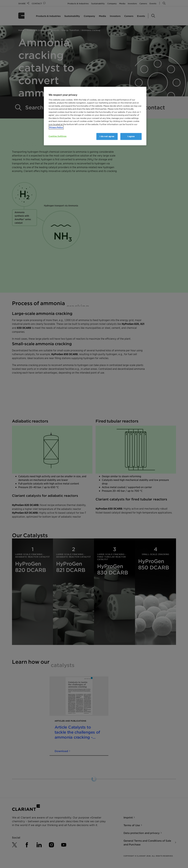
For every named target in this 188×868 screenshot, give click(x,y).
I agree (131, 136)
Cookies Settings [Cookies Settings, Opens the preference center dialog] (57, 136)
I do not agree (107, 136)
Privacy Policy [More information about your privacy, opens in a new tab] (56, 127)
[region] (95, 116)
